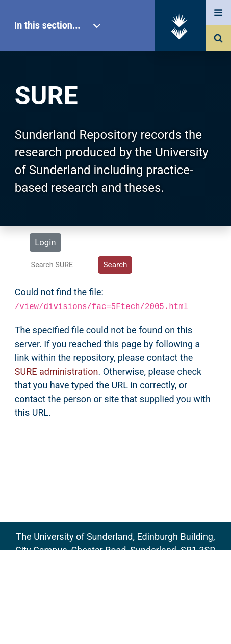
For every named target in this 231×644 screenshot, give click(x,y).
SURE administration (57, 371)
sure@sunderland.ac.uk (129, 564)
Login (45, 242)
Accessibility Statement (115, 620)
